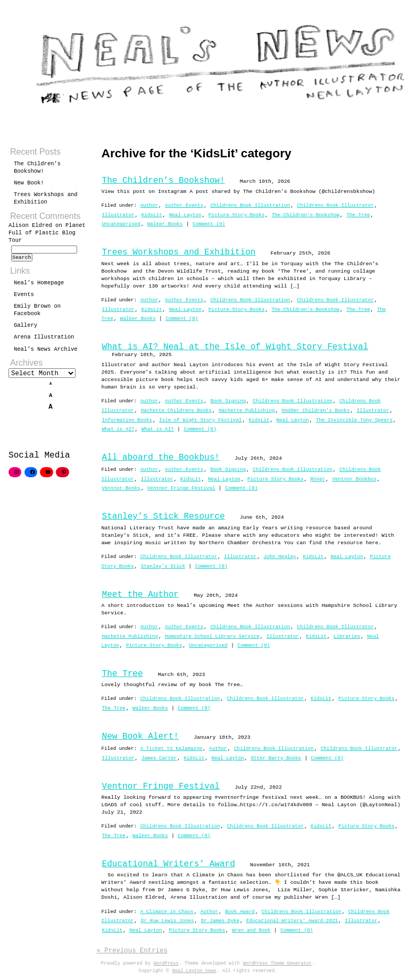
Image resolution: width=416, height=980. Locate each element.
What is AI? (118, 429)
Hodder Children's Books (316, 411)
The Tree (358, 215)
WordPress (166, 964)
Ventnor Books (121, 488)
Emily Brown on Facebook (37, 313)
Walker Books (165, 224)
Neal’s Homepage (39, 286)
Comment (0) (209, 224)
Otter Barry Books (276, 758)
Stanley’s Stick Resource (164, 517)
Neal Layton (185, 215)
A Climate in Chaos (167, 912)
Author (149, 205)
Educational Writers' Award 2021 (292, 921)
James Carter (159, 758)
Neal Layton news (194, 971)
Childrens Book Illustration (250, 205)
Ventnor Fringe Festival (181, 488)
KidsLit (152, 215)
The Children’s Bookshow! (164, 181)
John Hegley (280, 557)
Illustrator (118, 215)
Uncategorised (121, 224)
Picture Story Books (236, 215)
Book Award (240, 912)
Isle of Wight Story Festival (200, 420)
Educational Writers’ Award (169, 864)
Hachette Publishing (247, 411)
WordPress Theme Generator (277, 964)
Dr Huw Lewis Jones (168, 921)
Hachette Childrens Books (176, 411)
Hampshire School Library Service (212, 636)
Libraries (347, 636)
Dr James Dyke (220, 921)
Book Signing (228, 401)
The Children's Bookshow (305, 215)
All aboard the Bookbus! (161, 458)
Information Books (127, 420)
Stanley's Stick (163, 566)
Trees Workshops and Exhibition (179, 252)
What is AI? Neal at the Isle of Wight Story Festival (235, 347)
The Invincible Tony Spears (354, 420)
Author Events (184, 205)
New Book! (29, 183)
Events (24, 298)
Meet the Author (140, 595)
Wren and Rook (251, 930)
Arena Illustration (44, 340)
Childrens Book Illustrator (335, 205)
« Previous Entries (132, 951)
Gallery (26, 328)
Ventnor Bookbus (354, 479)
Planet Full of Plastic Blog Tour (47, 233)
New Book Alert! (140, 737)
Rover (318, 479)
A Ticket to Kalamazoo (172, 749)
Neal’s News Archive (46, 352)
